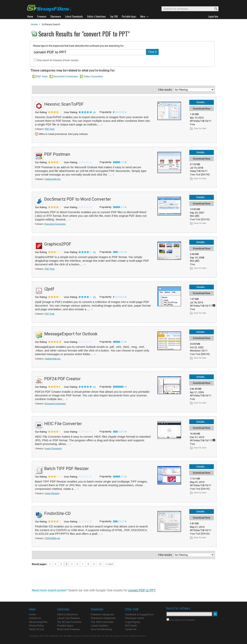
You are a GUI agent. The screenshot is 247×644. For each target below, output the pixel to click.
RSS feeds (131, 626)
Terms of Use (36, 629)
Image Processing (53, 448)
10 (100, 564)
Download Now (202, 109)
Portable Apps (65, 626)
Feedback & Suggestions (139, 614)
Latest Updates (99, 626)
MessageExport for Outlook (71, 334)
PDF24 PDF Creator (62, 379)
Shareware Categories (103, 618)
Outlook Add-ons (53, 179)
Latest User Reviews (68, 618)
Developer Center (135, 618)
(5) (94, 387)
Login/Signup (133, 622)
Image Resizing (52, 493)
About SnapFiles (38, 622)
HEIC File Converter (63, 424)
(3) (94, 297)
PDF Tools (42, 76)
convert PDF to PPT (142, 590)
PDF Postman (57, 154)
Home (34, 24)
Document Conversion (66, 76)
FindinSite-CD (57, 513)
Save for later (200, 128)
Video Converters (93, 76)
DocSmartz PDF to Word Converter (78, 199)
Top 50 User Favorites (69, 622)
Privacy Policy (36, 626)
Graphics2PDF (58, 244)
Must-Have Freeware (69, 629)
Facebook (131, 629)
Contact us (35, 618)
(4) (94, 112)
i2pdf (49, 289)
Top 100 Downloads (102, 622)
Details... (202, 102)
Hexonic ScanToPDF (64, 104)
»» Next (109, 564)
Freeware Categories (102, 614)
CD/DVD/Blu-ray (52, 538)
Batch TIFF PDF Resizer (66, 469)
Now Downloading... (102, 629)
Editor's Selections (67, 614)
